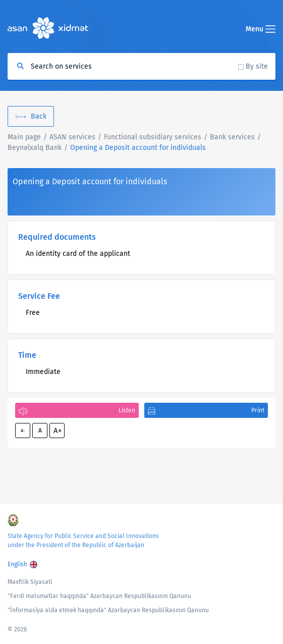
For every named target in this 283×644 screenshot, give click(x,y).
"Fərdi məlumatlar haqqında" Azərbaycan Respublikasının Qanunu (99, 596)
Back (39, 116)
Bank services (232, 137)
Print (258, 410)
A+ (58, 431)
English (17, 564)
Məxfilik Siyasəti (30, 582)
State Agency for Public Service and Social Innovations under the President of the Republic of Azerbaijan (83, 541)
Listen (127, 410)
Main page (24, 137)
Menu (261, 29)
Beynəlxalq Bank (35, 148)
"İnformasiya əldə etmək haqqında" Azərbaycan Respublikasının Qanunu (108, 610)
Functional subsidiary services (153, 137)
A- (23, 431)
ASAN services (72, 137)
